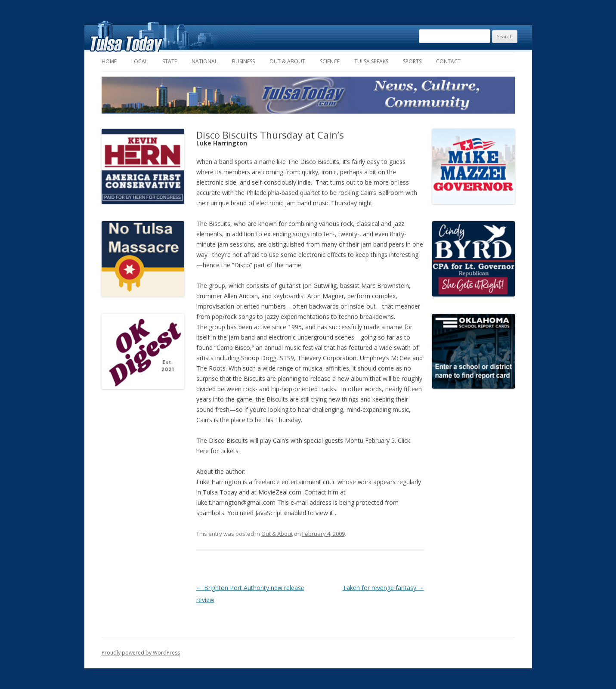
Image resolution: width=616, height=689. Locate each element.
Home (109, 61)
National (204, 61)
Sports (412, 61)
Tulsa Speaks (371, 61)
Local (139, 61)
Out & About (287, 61)
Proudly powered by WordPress (141, 653)
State (170, 61)
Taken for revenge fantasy (383, 588)
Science (330, 61)
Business (243, 61)
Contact (448, 61)
